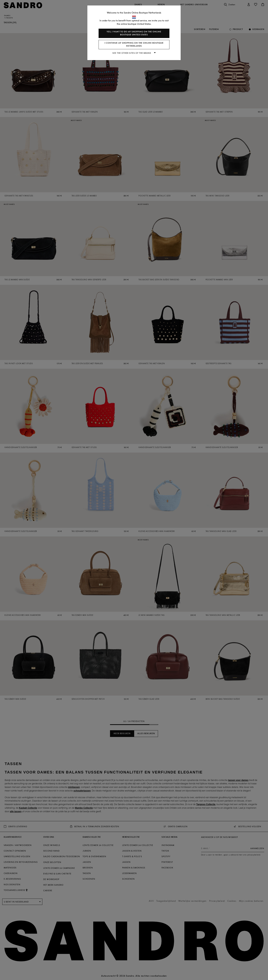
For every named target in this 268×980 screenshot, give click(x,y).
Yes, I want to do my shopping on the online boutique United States (134, 33)
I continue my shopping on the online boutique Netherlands (134, 44)
